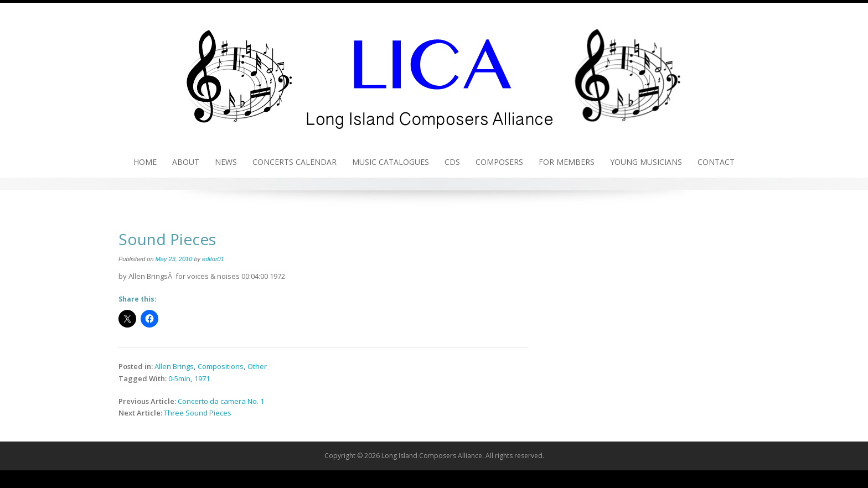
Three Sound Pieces (198, 413)
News (226, 162)
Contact (716, 162)
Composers (499, 162)
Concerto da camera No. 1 (221, 401)
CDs (452, 162)
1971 (202, 378)
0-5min (179, 378)
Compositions (221, 366)
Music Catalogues (391, 162)
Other (257, 366)
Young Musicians (646, 162)
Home (145, 162)
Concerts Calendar (294, 162)
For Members (567, 162)
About (186, 162)
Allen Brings (174, 366)
